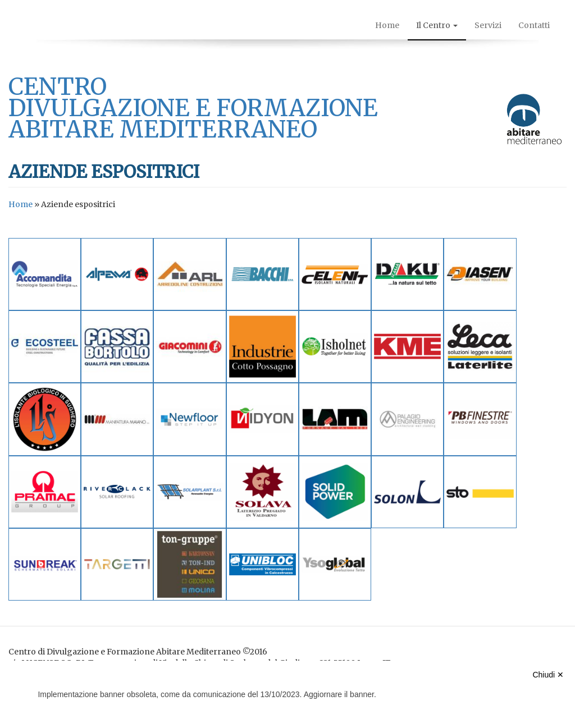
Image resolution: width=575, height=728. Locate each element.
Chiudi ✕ (548, 675)
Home (387, 25)
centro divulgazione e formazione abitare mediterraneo (193, 108)
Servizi (488, 25)
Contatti (534, 25)
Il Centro (437, 25)
